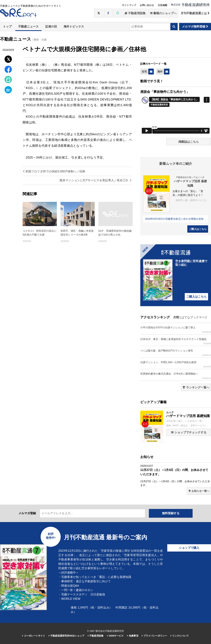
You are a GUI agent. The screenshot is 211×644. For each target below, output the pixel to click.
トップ (7, 26)
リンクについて (180, 636)
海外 (160, 72)
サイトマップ (129, 5)
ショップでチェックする (188, 432)
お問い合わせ (147, 5)
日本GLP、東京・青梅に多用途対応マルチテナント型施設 (176, 341)
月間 (176, 317)
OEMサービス (115, 636)
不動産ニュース (28, 26)
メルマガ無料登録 (195, 26)
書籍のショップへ (163, 13)
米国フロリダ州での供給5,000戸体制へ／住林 (54, 171)
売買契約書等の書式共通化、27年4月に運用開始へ (176, 376)
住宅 (144, 72)
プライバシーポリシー (154, 636)
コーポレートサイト (34, 636)
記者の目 (51, 26)
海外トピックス (74, 26)
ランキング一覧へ (196, 387)
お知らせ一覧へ (199, 491)
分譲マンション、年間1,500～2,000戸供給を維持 (176, 364)
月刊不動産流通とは (195, 13)
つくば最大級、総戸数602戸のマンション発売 (176, 353)
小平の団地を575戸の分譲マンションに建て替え (176, 330)
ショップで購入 (189, 548)
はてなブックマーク (194, 317)
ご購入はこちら (198, 229)
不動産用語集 (135, 13)
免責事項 (133, 636)
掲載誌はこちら (189, 142)
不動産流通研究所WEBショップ (66, 636)
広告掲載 (163, 5)
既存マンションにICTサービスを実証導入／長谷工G (96, 180)
